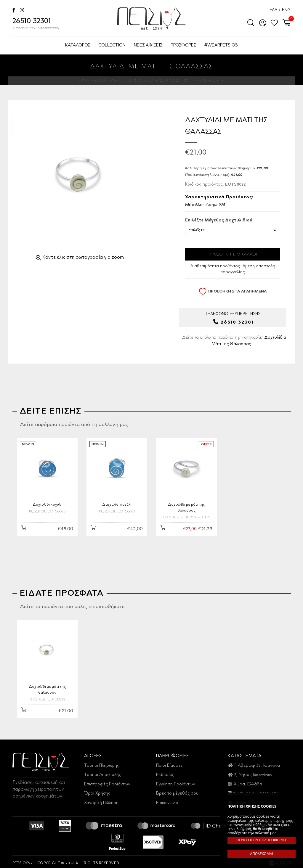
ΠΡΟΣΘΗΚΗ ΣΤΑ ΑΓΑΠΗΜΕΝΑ (233, 291)
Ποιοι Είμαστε (169, 763)
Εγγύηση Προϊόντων (175, 782)
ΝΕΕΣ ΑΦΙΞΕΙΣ (148, 45)
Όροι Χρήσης (97, 791)
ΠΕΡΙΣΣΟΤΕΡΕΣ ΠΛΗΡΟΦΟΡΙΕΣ (262, 840)
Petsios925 (151, 19)
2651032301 (244, 791)
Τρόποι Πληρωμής (102, 763)
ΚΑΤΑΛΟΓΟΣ (78, 45)
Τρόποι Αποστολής (102, 772)
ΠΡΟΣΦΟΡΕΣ (183, 45)
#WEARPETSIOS (221, 45)
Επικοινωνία (167, 800)
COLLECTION (112, 45)
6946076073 (269, 791)
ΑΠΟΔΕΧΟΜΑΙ (261, 854)
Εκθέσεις (165, 772)
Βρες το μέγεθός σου (177, 791)
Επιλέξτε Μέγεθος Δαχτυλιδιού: (219, 221)
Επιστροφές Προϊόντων (107, 782)
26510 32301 (36, 24)
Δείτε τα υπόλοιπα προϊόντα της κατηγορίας (234, 341)
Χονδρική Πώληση (101, 800)
